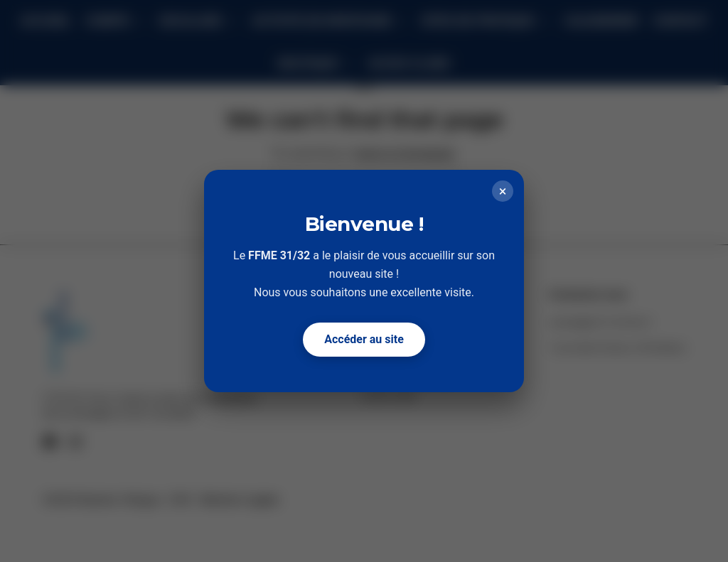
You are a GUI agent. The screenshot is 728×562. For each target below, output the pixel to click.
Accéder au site (364, 339)
